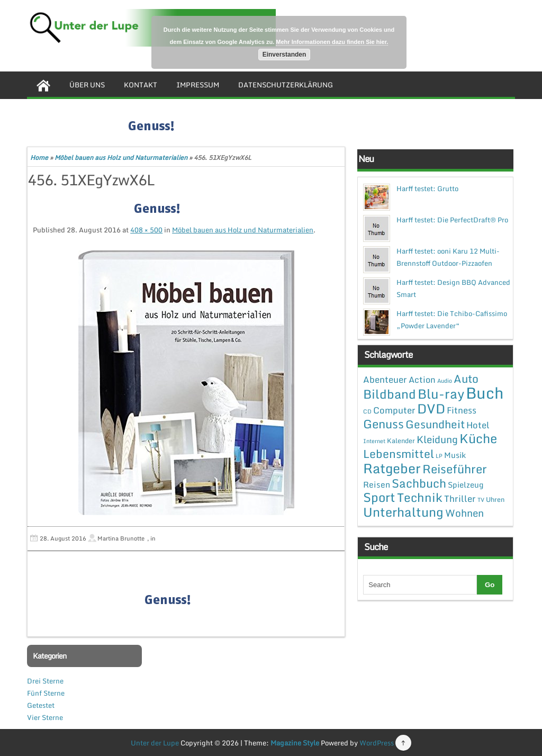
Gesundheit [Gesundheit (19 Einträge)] (435, 424)
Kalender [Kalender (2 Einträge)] (401, 440)
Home (39, 157)
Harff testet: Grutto (427, 188)
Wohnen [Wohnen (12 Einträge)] (464, 513)
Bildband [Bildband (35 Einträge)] (390, 394)
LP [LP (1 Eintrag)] (439, 456)
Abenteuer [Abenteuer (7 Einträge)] (385, 379)
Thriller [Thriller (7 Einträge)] (460, 498)
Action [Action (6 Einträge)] (422, 380)
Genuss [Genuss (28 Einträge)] (383, 424)
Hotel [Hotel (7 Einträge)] (478, 425)
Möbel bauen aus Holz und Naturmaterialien (121, 157)
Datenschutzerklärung (286, 85)
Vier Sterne (45, 717)
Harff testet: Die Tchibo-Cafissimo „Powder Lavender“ (452, 319)
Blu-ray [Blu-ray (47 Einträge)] (441, 394)
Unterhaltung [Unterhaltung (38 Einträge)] (403, 512)
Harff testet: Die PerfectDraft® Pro (452, 220)
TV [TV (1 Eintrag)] (481, 500)
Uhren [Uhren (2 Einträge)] (495, 499)
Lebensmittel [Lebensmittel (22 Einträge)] (399, 453)
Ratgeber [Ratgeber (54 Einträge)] (392, 468)
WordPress (377, 743)
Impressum (198, 85)
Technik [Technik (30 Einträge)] (420, 497)
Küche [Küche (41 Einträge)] (478, 438)
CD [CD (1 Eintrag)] (367, 411)
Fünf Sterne (46, 693)
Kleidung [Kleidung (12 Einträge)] (437, 439)
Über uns (87, 85)
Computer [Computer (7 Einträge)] (394, 410)
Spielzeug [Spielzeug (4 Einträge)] (466, 484)
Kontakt (141, 85)
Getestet (41, 705)
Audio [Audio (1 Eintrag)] (445, 381)
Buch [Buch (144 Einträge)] (485, 393)
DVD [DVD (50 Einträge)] (431, 408)
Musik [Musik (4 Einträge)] (455, 455)
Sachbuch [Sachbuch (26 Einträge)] (419, 483)
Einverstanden (284, 55)
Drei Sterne (45, 681)
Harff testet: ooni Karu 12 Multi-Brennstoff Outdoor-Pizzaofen (448, 257)
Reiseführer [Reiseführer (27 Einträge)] (455, 469)
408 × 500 (146, 230)
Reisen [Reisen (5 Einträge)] (377, 484)
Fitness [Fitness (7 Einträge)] (462, 410)
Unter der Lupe (155, 743)
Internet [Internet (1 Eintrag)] (374, 441)
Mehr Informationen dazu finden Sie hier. (332, 42)
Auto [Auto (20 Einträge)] (466, 379)
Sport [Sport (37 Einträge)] (379, 497)
